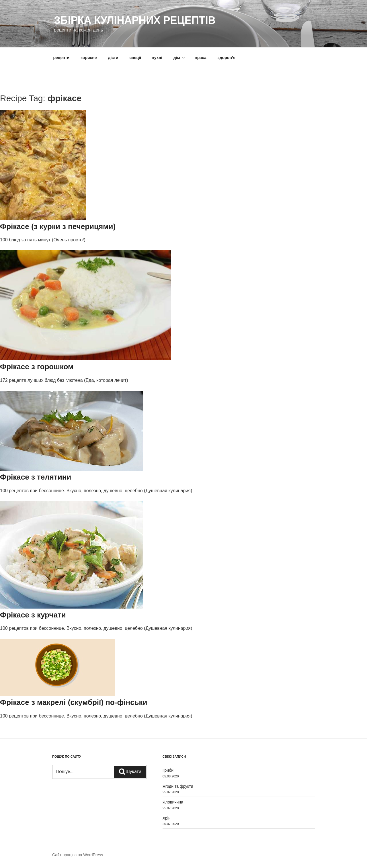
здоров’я (227, 58)
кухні (157, 58)
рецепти (62, 58)
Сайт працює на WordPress (78, 855)
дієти (113, 58)
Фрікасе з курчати (33, 615)
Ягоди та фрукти (178, 786)
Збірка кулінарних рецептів (135, 20)
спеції (135, 58)
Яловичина (173, 802)
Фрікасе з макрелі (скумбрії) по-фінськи (74, 702)
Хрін (167, 818)
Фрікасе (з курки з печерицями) (58, 226)
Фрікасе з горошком (37, 367)
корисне (89, 58)
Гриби (168, 770)
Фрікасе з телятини (36, 477)
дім (179, 58)
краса (201, 58)
